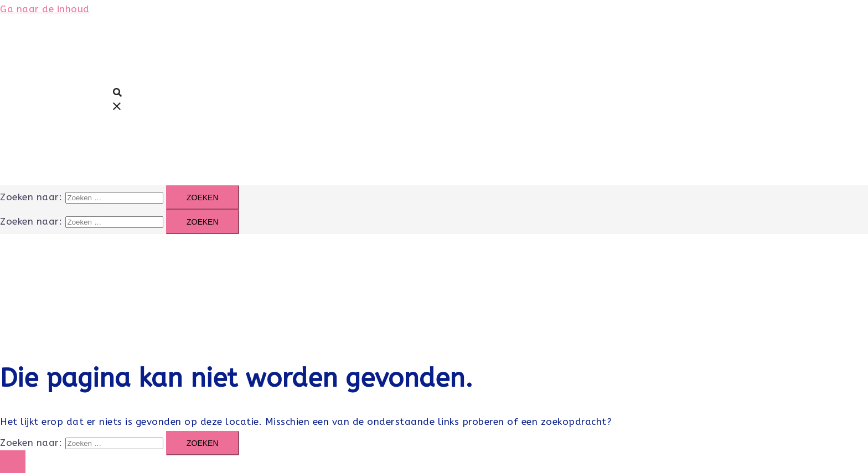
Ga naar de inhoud (45, 9)
